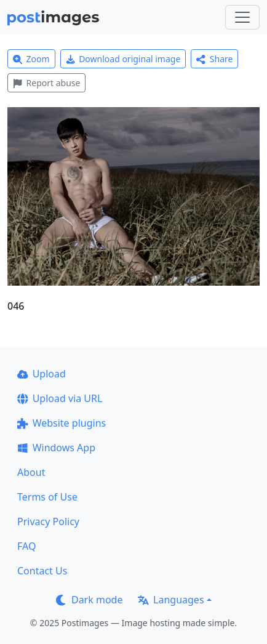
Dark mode (89, 600)
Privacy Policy (48, 521)
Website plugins (62, 423)
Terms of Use (47, 497)
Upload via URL (60, 398)
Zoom (31, 59)
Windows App (56, 448)
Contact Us (42, 571)
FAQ (26, 546)
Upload (42, 374)
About (31, 472)
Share (214, 59)
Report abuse (46, 83)
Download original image (123, 59)
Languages (171, 600)
